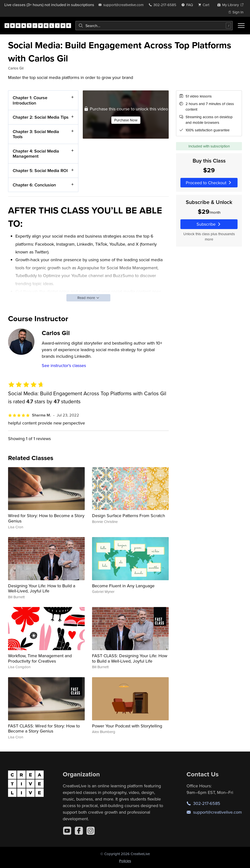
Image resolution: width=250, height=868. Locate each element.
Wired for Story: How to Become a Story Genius (46, 518)
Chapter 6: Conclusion (34, 185)
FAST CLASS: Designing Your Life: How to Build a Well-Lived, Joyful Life (130, 658)
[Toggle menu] (241, 26)
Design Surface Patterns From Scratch (129, 516)
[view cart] (205, 5)
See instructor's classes (64, 365)
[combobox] (154, 26)
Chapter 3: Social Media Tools (36, 134)
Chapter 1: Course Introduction (30, 100)
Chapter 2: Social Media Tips (41, 117)
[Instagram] (91, 831)
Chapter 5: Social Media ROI (40, 170)
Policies (125, 861)
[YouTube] (67, 831)
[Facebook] (79, 831)
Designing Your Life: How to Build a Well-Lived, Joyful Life (42, 588)
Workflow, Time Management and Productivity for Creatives (40, 658)
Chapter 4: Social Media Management (36, 154)
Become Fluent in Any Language (123, 586)
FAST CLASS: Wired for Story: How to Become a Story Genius (44, 728)
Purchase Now (126, 120)
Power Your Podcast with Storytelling (127, 726)
